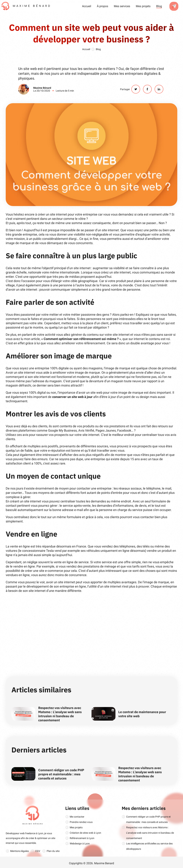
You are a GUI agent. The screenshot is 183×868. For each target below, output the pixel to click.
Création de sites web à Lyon (85, 833)
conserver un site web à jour (72, 397)
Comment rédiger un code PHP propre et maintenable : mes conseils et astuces (61, 774)
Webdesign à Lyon (80, 843)
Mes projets (143, 6)
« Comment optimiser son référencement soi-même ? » (81, 339)
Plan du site (53, 851)
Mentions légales (19, 851)
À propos (102, 6)
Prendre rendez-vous (81, 822)
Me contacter (77, 817)
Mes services (122, 6)
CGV (38, 851)
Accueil (87, 6)
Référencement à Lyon (82, 838)
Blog (159, 6)
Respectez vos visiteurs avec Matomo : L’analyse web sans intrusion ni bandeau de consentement (60, 714)
